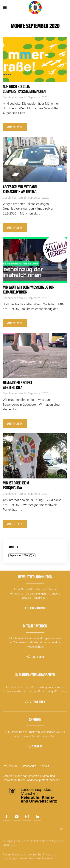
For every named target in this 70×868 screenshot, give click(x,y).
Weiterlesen (15, 127)
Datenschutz (28, 766)
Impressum (10, 766)
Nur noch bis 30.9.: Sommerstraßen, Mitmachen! (25, 89)
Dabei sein (35, 657)
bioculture (9, 858)
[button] (5, 7)
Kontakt (44, 766)
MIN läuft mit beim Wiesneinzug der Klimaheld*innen (28, 289)
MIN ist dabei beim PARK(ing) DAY (16, 485)
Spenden (35, 746)
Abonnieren (35, 608)
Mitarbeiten (35, 701)
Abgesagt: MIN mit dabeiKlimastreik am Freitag (20, 189)
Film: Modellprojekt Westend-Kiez (17, 385)
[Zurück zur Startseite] (35, 7)
